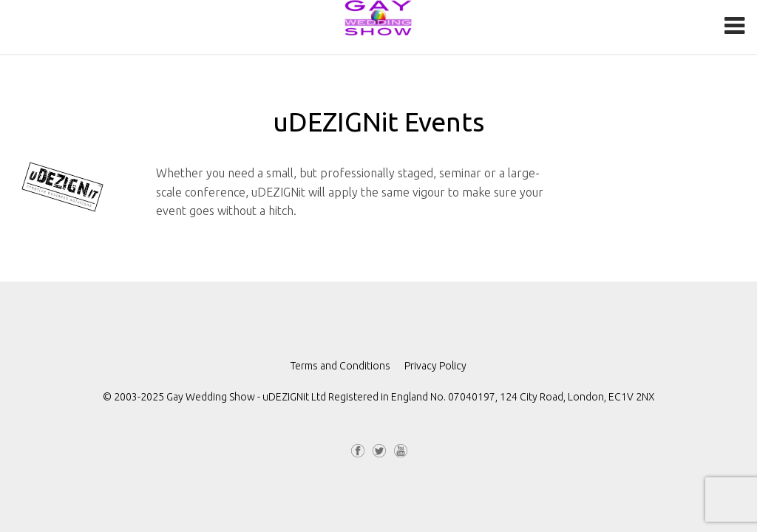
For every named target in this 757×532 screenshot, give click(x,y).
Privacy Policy (435, 366)
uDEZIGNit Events (378, 122)
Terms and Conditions (340, 366)
